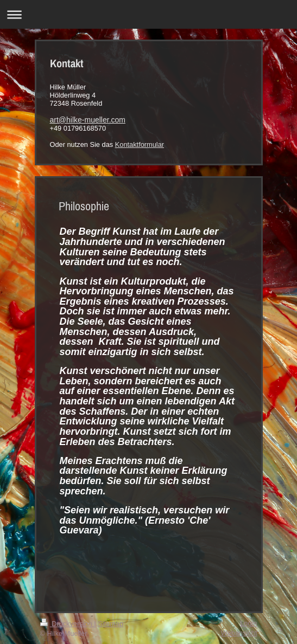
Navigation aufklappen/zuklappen (148, 14)
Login (248, 623)
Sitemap (110, 624)
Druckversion (67, 624)
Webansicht (239, 633)
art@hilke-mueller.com (88, 120)
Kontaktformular (140, 144)
